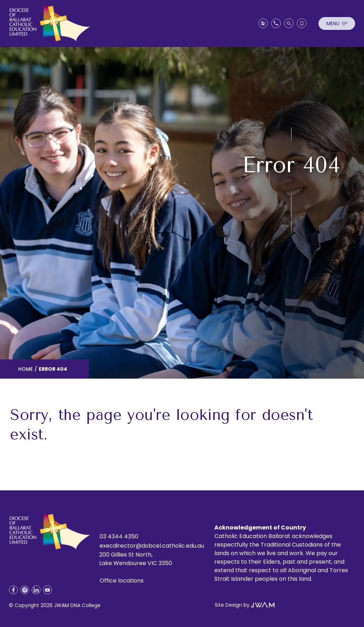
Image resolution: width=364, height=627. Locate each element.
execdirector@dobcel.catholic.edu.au (152, 546)
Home (25, 369)
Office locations (122, 581)
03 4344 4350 (119, 536)
